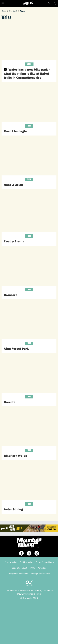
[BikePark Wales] (29, 428)
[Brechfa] (29, 374)
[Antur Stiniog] (29, 482)
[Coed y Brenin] (29, 214)
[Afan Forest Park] (29, 321)
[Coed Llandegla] (29, 103)
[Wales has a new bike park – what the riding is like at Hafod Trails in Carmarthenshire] (29, 42)
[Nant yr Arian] (29, 157)
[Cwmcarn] (29, 267)
